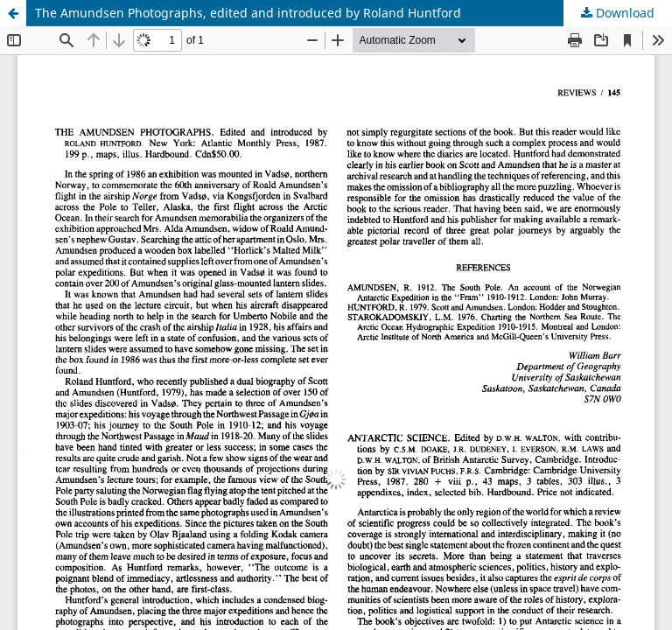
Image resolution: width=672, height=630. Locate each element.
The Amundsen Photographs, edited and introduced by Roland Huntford (248, 13)
